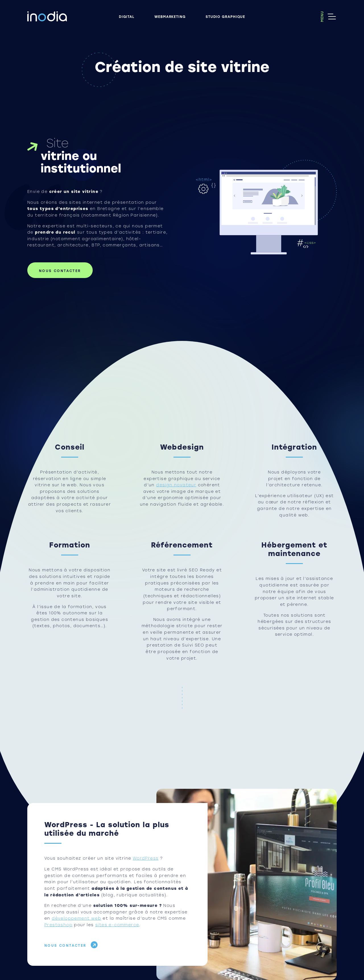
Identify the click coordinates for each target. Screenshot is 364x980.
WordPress (146, 858)
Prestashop (58, 925)
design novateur (176, 485)
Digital (127, 16)
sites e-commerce (117, 925)
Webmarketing (170, 16)
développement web (76, 918)
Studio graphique (225, 16)
